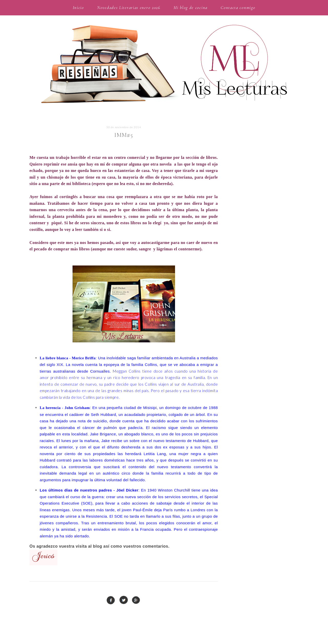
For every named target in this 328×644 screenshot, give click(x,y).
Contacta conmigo (238, 8)
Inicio (78, 8)
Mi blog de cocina (191, 8)
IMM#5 (124, 135)
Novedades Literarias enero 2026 (129, 8)
